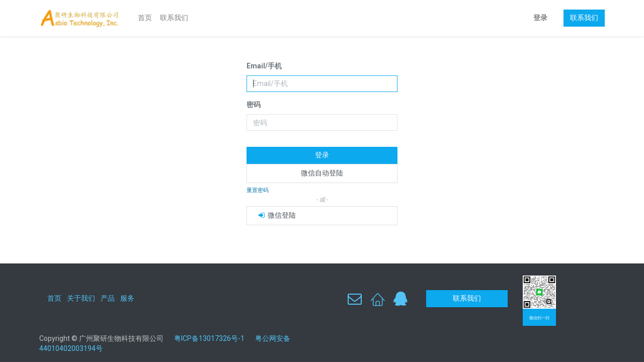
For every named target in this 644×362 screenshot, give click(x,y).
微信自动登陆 (322, 173)
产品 (108, 298)
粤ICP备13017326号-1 (213, 338)
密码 (254, 105)
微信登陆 (276, 215)
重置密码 (258, 190)
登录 (540, 18)
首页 (54, 298)
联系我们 (584, 18)
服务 (127, 298)
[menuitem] (145, 18)
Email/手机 (264, 66)
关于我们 (81, 298)
